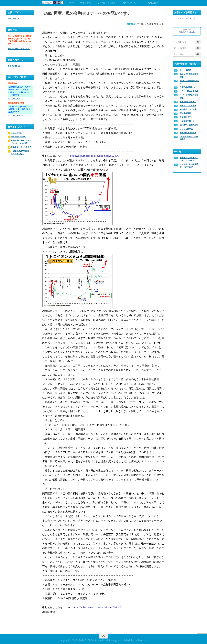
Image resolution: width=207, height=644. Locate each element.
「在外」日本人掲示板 (189, 91)
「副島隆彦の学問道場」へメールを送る (21, 152)
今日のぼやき (86, 3)
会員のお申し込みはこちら (19, 49)
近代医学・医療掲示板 (189, 125)
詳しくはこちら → (15, 99)
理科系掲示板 (185, 113)
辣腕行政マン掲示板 (188, 133)
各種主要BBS (154, 3)
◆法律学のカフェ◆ (188, 109)
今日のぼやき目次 (18, 137)
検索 (198, 42)
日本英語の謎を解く (188, 102)
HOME (72, 3)
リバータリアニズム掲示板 (189, 96)
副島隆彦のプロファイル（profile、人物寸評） (21, 142)
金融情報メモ (185, 117)
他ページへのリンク (132, 3)
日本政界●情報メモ (188, 87)
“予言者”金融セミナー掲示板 (189, 138)
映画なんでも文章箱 (188, 106)
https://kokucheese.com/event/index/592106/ (95, 155)
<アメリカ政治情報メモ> (189, 82)
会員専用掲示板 (14, 66)
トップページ (16, 133)
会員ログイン (13, 19)
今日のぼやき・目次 (106, 3)
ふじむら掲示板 (186, 129)
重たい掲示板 (185, 70)
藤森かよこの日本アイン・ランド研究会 (189, 159)
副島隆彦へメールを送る (21, 147)
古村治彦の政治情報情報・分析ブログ (189, 166)
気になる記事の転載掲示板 (189, 75)
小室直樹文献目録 (187, 121)
